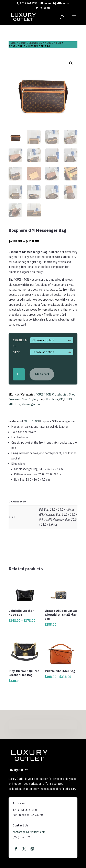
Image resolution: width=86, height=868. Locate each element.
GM (61, 399)
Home (12, 43)
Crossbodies (60, 394)
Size (17, 352)
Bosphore (52, 399)
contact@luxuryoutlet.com (29, 832)
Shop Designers (30, 43)
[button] (71, 63)
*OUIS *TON (53, 43)
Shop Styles (29, 399)
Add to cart (42, 374)
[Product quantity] (19, 374)
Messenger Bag (31, 404)
